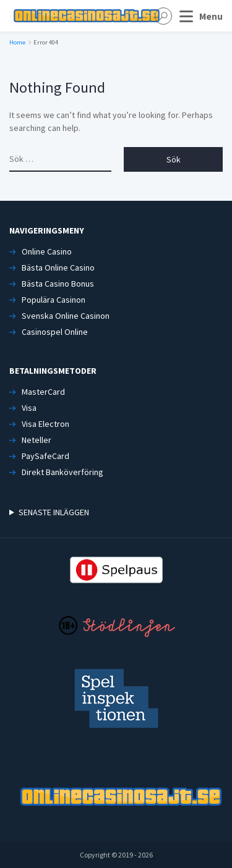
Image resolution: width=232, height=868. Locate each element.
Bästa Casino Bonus (58, 284)
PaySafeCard (45, 456)
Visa (29, 408)
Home (17, 42)
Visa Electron (45, 424)
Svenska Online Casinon (66, 316)
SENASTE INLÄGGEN (54, 512)
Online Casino (47, 251)
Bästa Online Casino (58, 268)
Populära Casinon (54, 300)
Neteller (37, 440)
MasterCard (43, 392)
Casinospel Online (55, 332)
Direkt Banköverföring (62, 472)
